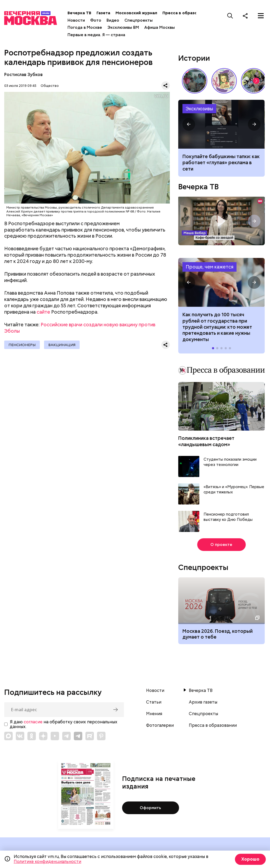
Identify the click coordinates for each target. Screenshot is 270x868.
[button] (256, 81)
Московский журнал (136, 13)
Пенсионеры (22, 345)
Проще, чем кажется (209, 267)
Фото (96, 20)
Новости (76, 20)
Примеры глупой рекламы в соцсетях (221, 124)
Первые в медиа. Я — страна (96, 35)
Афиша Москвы (160, 27)
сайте (43, 312)
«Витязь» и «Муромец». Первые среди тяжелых (234, 490)
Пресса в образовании (186, 13)
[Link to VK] (20, 736)
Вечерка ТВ (79, 13)
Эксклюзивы (199, 109)
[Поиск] (230, 16)
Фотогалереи (160, 725)
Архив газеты (203, 702)
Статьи (154, 702)
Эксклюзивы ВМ (123, 27)
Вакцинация (62, 345)
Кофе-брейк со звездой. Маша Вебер (221, 221)
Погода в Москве (85, 27)
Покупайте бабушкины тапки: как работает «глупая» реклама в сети (221, 163)
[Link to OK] (32, 736)
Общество (50, 86)
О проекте (221, 545)
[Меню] (261, 16)
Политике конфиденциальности (47, 862)
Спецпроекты (139, 20)
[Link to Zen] (43, 736)
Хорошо (250, 859)
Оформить (150, 808)
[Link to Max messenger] (8, 736)
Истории (194, 58)
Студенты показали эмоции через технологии (230, 462)
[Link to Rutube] (90, 736)
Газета (103, 13)
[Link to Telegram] (66, 736)
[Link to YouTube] (55, 736)
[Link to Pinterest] (101, 736)
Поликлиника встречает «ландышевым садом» (206, 441)
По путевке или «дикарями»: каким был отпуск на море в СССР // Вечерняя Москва (195, 81)
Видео (113, 20)
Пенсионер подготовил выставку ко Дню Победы (228, 517)
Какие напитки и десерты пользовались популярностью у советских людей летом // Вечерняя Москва (224, 81)
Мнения (154, 714)
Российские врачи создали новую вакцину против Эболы (80, 328)
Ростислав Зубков (23, 75)
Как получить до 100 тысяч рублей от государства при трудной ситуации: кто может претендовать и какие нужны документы (221, 282)
